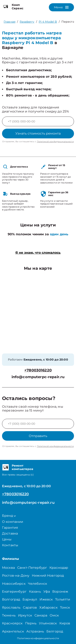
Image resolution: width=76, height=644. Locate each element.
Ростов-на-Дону (16, 576)
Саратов (30, 607)
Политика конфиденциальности (38, 638)
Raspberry (27, 22)
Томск (65, 607)
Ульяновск (48, 623)
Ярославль (11, 607)
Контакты (10, 545)
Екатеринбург (14, 591)
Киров (65, 623)
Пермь (31, 623)
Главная (10, 22)
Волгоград (11, 599)
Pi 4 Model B (48, 22)
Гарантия (10, 528)
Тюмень (9, 615)
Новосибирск (14, 584)
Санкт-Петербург (32, 568)
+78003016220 (38, 370)
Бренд (9, 516)
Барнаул (30, 599)
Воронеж (60, 591)
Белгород (55, 631)
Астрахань (35, 631)
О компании (13, 522)
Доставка (10, 533)
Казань (35, 591)
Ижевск (46, 599)
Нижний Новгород (48, 576)
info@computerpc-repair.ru (38, 377)
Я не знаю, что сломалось (38, 253)
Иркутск (25, 615)
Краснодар (59, 568)
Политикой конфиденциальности (55, 142)
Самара (41, 615)
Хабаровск (48, 607)
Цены (7, 539)
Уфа (47, 591)
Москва (8, 568)
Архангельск (13, 631)
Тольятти (63, 599)
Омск (54, 615)
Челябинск (37, 584)
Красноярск (12, 623)
